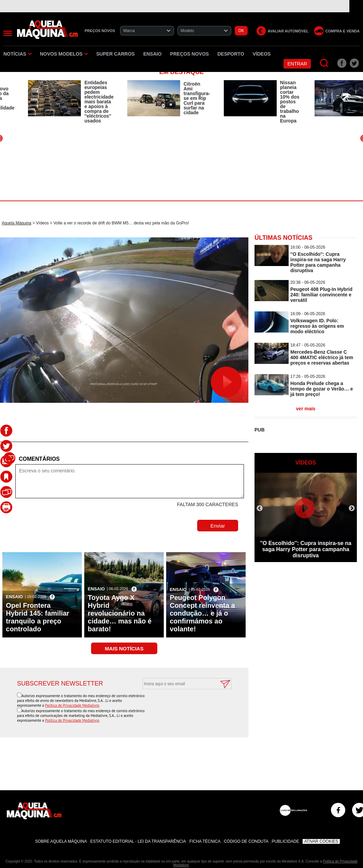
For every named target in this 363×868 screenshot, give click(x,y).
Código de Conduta (246, 841)
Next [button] (352, 509)
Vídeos (262, 54)
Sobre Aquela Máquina (61, 841)
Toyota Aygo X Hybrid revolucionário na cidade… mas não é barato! (120, 613)
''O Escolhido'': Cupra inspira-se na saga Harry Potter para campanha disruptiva (318, 262)
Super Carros (115, 54)
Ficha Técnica (205, 841)
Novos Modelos (64, 54)
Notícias (17, 54)
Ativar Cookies (321, 841)
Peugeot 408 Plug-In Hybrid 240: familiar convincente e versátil (321, 295)
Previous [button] (260, 509)
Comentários (39, 459)
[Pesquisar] (324, 63)
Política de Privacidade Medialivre (72, 705)
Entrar (297, 64)
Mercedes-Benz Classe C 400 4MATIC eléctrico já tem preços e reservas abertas (322, 357)
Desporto (231, 54)
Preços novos (190, 54)
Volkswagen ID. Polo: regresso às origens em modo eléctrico (317, 326)
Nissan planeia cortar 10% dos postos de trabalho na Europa (290, 102)
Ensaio (153, 54)
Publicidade (286, 841)
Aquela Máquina (17, 223)
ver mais (306, 409)
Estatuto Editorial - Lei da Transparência (138, 841)
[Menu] (8, 33)
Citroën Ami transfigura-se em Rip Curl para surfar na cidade (197, 98)
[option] (71, 102)
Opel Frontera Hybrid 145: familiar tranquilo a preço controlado (38, 617)
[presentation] (179, 706)
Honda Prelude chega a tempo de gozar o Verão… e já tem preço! (322, 389)
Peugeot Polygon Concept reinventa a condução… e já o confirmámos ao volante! (202, 613)
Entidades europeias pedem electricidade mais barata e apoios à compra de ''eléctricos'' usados (99, 102)
